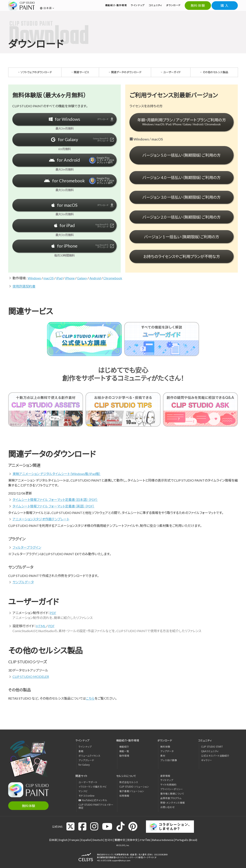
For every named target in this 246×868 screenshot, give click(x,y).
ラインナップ (85, 747)
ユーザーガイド (172, 72)
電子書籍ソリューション (132, 791)
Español (86, 840)
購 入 (225, 5)
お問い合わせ (168, 807)
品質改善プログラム (171, 798)
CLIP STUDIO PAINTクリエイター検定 (96, 806)
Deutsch (98, 840)
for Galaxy (84, 765)
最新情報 (165, 776)
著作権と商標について (172, 794)
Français (74, 840)
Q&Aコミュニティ (210, 751)
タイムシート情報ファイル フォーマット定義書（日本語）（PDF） (55, 500)
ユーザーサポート (88, 782)
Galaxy (82, 278)
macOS (49, 278)
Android (95, 278)
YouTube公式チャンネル (93, 800)
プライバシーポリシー (172, 789)
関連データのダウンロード (126, 72)
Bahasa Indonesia (163, 840)
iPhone (70, 278)
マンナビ (83, 791)
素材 (163, 756)
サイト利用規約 (168, 785)
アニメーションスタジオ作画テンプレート (41, 519)
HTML (41, 626)
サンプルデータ (23, 582)
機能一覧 (124, 751)
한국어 (109, 840)
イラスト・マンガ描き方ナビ (93, 787)
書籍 (81, 751)
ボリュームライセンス (89, 756)
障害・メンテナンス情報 (173, 803)
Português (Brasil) (186, 840)
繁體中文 (120, 840)
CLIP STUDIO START (212, 747)
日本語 (53, 840)
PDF (53, 613)
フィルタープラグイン (27, 547)
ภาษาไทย (145, 840)
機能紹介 (124, 747)
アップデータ (167, 751)
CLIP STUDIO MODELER (31, 677)
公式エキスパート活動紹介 (215, 756)
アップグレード (86, 760)
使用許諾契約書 (24, 286)
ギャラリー (207, 760)
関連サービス (81, 72)
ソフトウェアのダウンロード (36, 72)
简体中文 (132, 840)
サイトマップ (167, 780)
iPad (59, 278)
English (63, 840)
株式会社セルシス (129, 782)
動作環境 (124, 756)
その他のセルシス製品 (215, 72)
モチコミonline (86, 796)
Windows (34, 278)
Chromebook (113, 278)
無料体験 (198, 5)
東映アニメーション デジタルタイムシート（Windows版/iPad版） (57, 474)
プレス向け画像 (169, 760)
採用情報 (124, 796)
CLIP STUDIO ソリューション (134, 787)
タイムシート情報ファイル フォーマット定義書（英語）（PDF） (54, 506)
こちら (90, 698)
